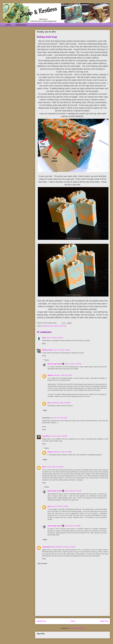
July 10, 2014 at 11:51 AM (73, 491)
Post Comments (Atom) (77, 628)
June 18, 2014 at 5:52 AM (59, 418)
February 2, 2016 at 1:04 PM (63, 452)
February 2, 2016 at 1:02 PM (63, 375)
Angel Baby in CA (48, 547)
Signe (44, 338)
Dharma (50, 375)
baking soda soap (48, 326)
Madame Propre (48, 350)
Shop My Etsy (21, 25)
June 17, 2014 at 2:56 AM (55, 338)
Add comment (42, 563)
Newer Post (41, 621)
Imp (49, 403)
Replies (47, 360)
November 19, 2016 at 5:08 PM (61, 403)
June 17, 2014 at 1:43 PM (62, 350)
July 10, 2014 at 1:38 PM (73, 526)
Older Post (104, 621)
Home (8, 25)
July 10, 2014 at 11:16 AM (55, 467)
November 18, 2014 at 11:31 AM (65, 547)
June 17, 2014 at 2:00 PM (73, 364)
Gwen (44, 467)
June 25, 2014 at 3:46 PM (59, 436)
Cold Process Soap (60, 326)
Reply (44, 343)
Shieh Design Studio (55, 364)
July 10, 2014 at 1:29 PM (60, 506)
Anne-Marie (46, 436)
